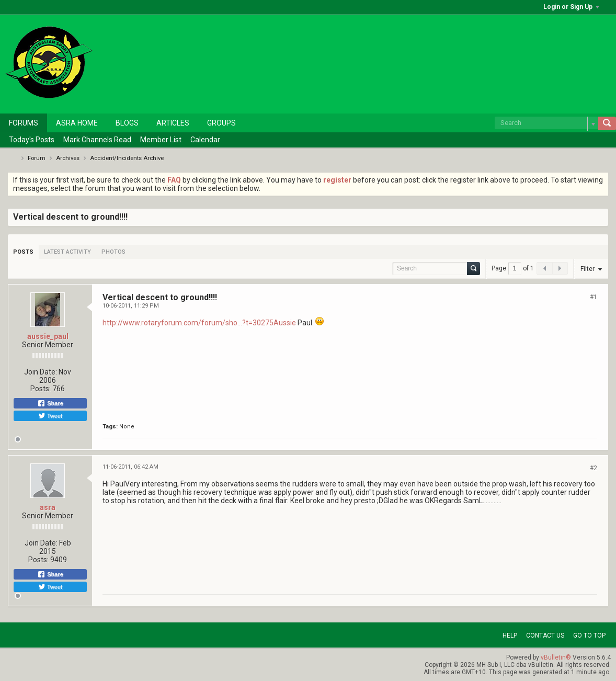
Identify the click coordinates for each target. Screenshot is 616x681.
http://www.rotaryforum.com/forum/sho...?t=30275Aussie (199, 323)
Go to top (589, 635)
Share (50, 403)
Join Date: (41, 372)
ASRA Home (77, 123)
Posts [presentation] (23, 252)
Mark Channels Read (97, 140)
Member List (161, 140)
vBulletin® (556, 657)
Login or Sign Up (571, 7)
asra (48, 507)
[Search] (546, 123)
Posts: (41, 389)
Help (510, 635)
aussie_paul (48, 336)
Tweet (50, 416)
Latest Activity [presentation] (67, 252)
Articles (173, 123)
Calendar (205, 140)
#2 (594, 468)
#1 (594, 297)
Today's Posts (32, 140)
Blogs (127, 123)
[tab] (23, 252)
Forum (37, 158)
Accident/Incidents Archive (127, 158)
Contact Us (545, 635)
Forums (24, 123)
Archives (68, 158)
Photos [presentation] (113, 252)
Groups (221, 123)
